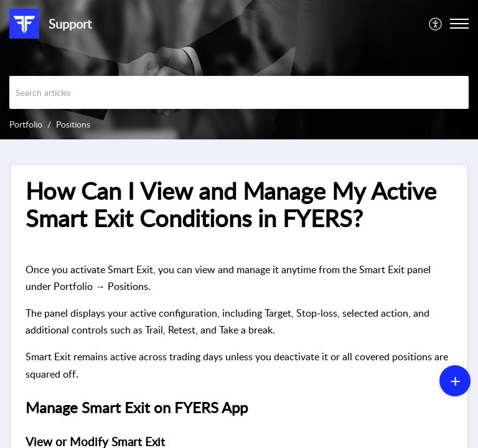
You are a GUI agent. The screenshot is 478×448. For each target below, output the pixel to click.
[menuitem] (436, 24)
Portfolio (26, 124)
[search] (239, 92)
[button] (436, 24)
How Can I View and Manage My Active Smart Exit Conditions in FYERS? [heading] (231, 205)
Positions (73, 124)
